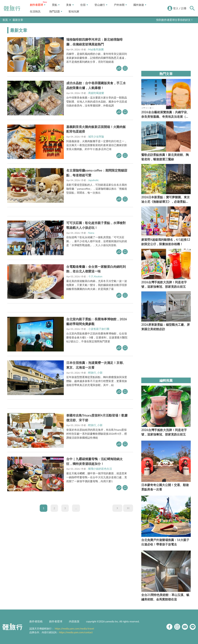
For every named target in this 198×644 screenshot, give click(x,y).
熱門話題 (56, 11)
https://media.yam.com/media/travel (74, 628)
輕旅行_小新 (95, 373)
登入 (176, 8)
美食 (70, 5)
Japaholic (94, 180)
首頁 (5, 20)
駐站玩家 (74, 11)
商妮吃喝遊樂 (96, 93)
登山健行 (101, 5)
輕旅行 (12, 8)
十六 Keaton (95, 276)
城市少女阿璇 (96, 136)
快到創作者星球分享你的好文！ (175, 20)
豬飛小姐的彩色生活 (100, 469)
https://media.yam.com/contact (76, 632)
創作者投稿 (36, 621)
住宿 (84, 5)
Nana (91, 233)
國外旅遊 (140, 5)
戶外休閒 (120, 5)
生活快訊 (35, 11)
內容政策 (74, 621)
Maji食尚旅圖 (96, 49)
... (76, 508)
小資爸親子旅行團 (99, 329)
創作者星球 (38, 5)
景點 (56, 5)
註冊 (184, 8)
